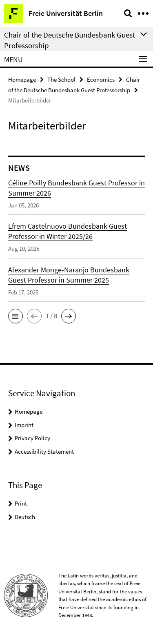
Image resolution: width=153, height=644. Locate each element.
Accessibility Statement (44, 451)
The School (61, 79)
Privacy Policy (32, 438)
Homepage (22, 79)
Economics (101, 79)
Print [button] (21, 503)
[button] (16, 316)
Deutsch (25, 517)
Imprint (24, 425)
